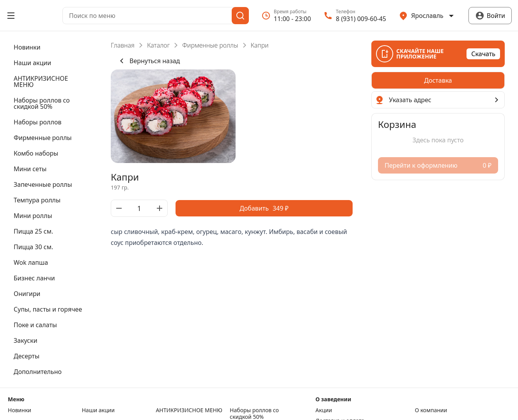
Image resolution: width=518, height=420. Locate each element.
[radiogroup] (438, 80)
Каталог (158, 45)
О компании (431, 410)
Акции (324, 410)
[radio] (438, 80)
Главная (123, 45)
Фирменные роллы (210, 45)
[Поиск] (240, 16)
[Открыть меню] (11, 16)
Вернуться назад (148, 61)
